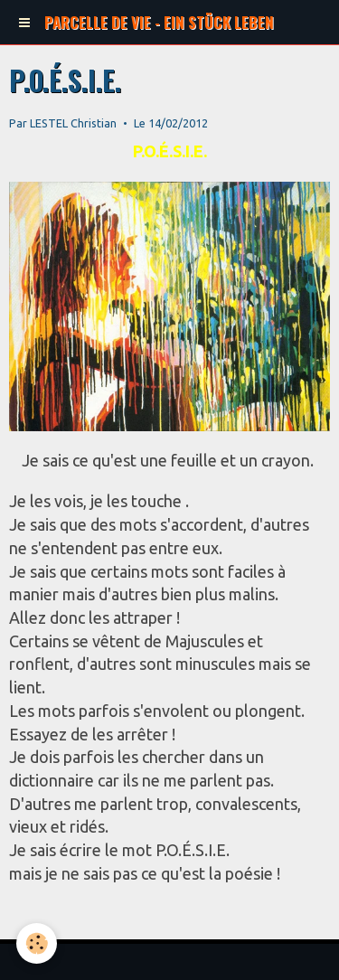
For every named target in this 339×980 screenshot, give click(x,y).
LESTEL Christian (73, 123)
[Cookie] (37, 943)
